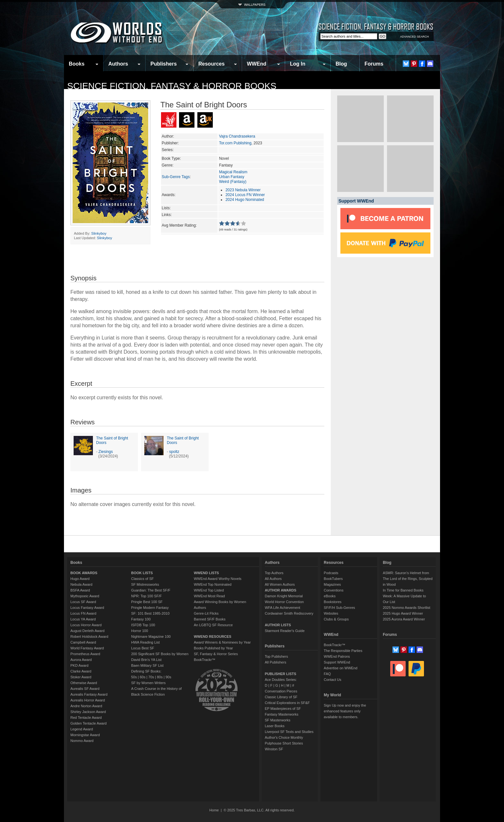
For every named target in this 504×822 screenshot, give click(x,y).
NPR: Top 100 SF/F (146, 596)
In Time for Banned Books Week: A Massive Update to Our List (404, 596)
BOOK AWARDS (84, 573)
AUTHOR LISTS (278, 625)
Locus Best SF (143, 648)
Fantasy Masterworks (282, 714)
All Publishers (276, 662)
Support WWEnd (337, 662)
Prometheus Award (85, 654)
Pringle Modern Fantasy (150, 608)
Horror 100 (140, 631)
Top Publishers (276, 656)
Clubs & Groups (336, 619)
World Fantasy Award (87, 648)
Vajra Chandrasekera (237, 136)
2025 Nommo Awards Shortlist (407, 608)
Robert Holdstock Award (89, 637)
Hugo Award (80, 579)
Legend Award (82, 729)
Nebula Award (81, 584)
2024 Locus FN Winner (245, 195)
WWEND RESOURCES (213, 637)
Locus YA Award (83, 619)
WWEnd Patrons (337, 656)
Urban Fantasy (232, 177)
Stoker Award (81, 677)
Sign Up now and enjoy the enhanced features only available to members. (345, 711)
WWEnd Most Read (209, 596)
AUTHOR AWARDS (281, 590)
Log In (298, 64)
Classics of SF (142, 579)
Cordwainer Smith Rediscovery (289, 613)
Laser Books (275, 726)
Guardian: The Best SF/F (151, 590)
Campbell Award (83, 642)
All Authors (273, 579)
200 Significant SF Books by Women (160, 654)
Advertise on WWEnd (341, 668)
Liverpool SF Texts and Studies (289, 732)
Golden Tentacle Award (89, 723)
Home (214, 810)
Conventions (333, 590)
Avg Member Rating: (179, 225)
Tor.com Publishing (235, 143)
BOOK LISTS (142, 573)
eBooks (330, 596)
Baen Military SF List (147, 665)
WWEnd (256, 64)
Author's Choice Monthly (284, 737)
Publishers (164, 64)
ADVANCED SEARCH (414, 37)
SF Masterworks (278, 720)
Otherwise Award (84, 683)
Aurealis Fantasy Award (89, 694)
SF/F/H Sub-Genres (339, 608)
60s (143, 677)
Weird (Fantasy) (233, 182)
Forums (374, 64)
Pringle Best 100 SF (147, 602)
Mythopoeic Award (85, 596)
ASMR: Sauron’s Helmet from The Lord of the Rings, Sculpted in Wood (408, 579)
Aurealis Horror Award (88, 700)
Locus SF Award (83, 602)
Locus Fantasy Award (87, 608)
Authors (118, 64)
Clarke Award (81, 671)
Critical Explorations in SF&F (287, 703)
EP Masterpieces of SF (283, 709)
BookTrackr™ (205, 660)
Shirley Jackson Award (88, 712)
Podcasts (331, 573)
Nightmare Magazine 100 (151, 637)
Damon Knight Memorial (284, 596)
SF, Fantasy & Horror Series (216, 654)
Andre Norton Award (86, 706)
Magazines (332, 584)
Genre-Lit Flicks (206, 613)
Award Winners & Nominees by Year (222, 642)
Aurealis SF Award (85, 689)
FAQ (327, 674)
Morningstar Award (85, 735)
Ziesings (106, 452)
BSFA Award (80, 590)
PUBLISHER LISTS (281, 674)
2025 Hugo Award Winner (403, 613)
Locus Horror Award (86, 625)
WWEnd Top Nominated (213, 584)
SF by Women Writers (148, 683)
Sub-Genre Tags (176, 177)
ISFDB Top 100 (143, 625)
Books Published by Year (213, 648)
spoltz (174, 452)
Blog (341, 64)
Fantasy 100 (141, 619)
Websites (331, 613)
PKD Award (79, 665)
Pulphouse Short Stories (284, 743)
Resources (212, 64)
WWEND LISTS (206, 573)
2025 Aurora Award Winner (404, 619)
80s (160, 677)
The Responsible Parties (343, 651)
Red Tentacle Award (86, 718)
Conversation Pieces (281, 691)
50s (134, 677)
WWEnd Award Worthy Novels (218, 579)
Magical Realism (233, 172)
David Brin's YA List (146, 660)
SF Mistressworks (145, 584)
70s (151, 677)
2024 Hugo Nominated (245, 200)
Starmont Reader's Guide (285, 631)
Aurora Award (81, 660)
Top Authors (274, 573)
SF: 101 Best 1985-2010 (150, 613)
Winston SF (274, 749)
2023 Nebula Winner (243, 190)
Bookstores (333, 602)
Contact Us (332, 680)
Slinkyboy (99, 233)
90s (168, 677)
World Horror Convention (284, 602)
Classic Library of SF (281, 697)
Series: (168, 150)
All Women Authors (280, 584)
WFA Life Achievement (283, 608)
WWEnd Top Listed (209, 590)
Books (77, 64)
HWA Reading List (145, 642)
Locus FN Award (83, 613)
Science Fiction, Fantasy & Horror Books (172, 86)
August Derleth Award (87, 631)
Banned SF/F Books (210, 619)
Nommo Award (82, 741)
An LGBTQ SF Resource (213, 625)
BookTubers (333, 579)
